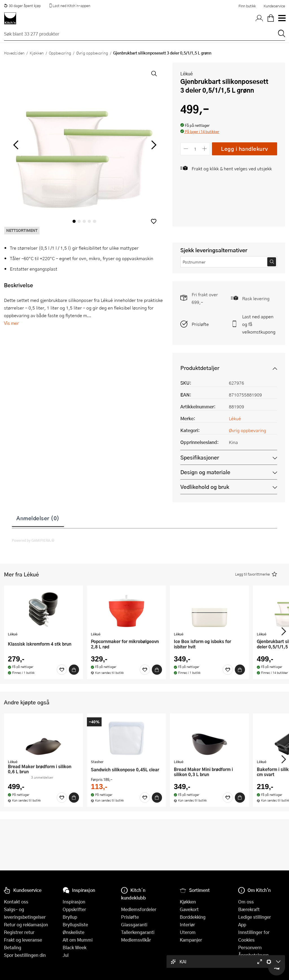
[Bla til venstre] (16, 145)
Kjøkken (37, 53)
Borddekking (193, 917)
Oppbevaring (60, 53)
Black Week (75, 947)
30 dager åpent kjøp (22, 6)
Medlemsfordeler (139, 909)
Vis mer (11, 323)
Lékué (187, 74)
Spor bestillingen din (25, 955)
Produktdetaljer (200, 368)
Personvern (250, 947)
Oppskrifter (74, 909)
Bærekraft (249, 909)
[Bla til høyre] (153, 145)
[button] (154, 221)
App (242, 925)
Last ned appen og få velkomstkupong (259, 324)
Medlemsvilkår (136, 940)
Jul (66, 955)
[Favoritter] (62, 670)
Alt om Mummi (78, 940)
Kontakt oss (16, 902)
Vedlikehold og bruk (205, 487)
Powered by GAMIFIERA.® (33, 540)
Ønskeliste (74, 932)
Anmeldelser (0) (38, 518)
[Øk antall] (205, 149)
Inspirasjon (74, 902)
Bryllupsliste (75, 925)
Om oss (246, 902)
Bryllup (70, 917)
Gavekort (189, 909)
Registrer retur (19, 932)
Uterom (188, 932)
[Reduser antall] (186, 149)
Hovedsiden (14, 53)
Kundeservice (274, 6)
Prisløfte (200, 324)
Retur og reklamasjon (26, 925)
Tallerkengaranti (138, 932)
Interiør (187, 925)
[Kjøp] (74, 670)
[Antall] (195, 149)
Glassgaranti (134, 925)
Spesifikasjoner (200, 457)
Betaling (13, 947)
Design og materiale (205, 472)
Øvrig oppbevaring (92, 53)
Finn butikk (247, 6)
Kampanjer (191, 940)
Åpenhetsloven (253, 955)
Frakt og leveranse (23, 940)
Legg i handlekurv (245, 149)
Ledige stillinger (255, 917)
